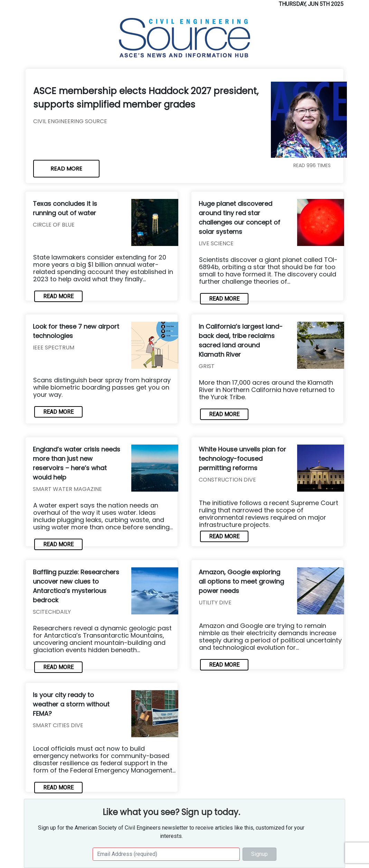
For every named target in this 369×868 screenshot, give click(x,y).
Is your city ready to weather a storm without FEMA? (71, 704)
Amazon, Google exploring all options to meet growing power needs (241, 581)
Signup (259, 854)
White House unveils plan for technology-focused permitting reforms (242, 459)
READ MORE (66, 169)
